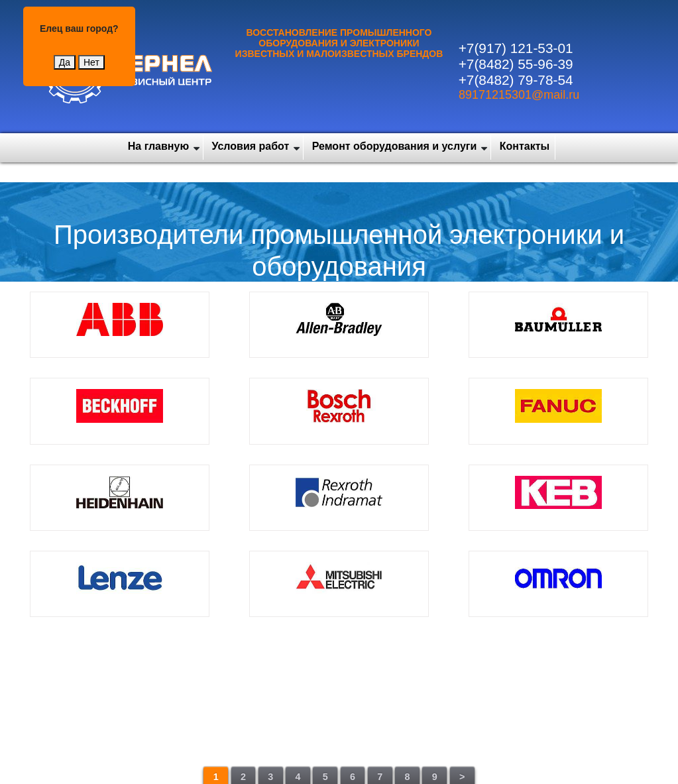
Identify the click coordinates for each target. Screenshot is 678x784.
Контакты (525, 146)
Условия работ (251, 146)
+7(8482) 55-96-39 (516, 64)
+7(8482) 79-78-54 (516, 80)
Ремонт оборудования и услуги (395, 146)
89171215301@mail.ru (519, 95)
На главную (158, 146)
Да (65, 62)
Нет (91, 62)
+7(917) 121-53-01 (516, 48)
